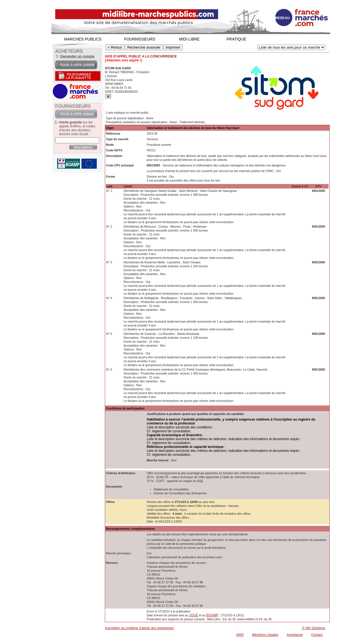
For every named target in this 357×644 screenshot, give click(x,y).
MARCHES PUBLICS (83, 39)
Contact (317, 635)
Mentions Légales (265, 635)
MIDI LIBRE (189, 39)
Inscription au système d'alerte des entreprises (139, 628)
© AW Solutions (314, 628)
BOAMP (212, 615)
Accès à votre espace (77, 114)
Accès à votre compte (77, 65)
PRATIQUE (236, 39)
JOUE (194, 615)
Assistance (295, 635)
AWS (240, 635)
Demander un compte (77, 56)
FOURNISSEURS (140, 39)
